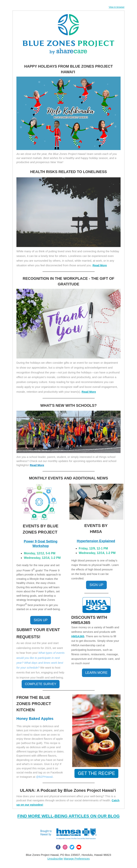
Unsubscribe (55, 859)
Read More (89, 392)
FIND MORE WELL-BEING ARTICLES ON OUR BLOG (68, 816)
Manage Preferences (77, 859)
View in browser (117, 7)
